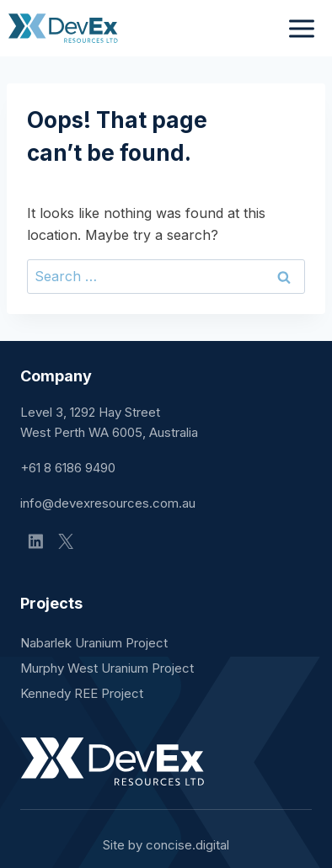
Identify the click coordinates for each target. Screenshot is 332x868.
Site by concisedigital (166, 845)
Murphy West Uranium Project (107, 668)
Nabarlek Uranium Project (94, 643)
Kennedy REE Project (82, 693)
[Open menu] (301, 28)
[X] (66, 541)
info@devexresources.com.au (108, 503)
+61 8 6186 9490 (68, 468)
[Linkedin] (35, 541)
